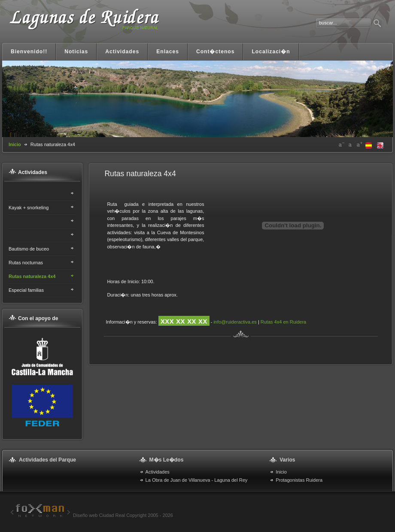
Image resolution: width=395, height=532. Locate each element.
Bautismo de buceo (29, 249)
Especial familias (26, 290)
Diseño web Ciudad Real (67, 515)
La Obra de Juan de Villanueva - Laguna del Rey (197, 480)
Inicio (15, 144)
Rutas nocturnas (26, 263)
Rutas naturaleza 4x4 (32, 276)
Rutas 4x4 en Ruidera (283, 322)
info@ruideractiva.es (235, 322)
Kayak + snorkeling (29, 208)
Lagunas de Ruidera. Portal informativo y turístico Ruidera (84, 25)
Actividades (158, 472)
